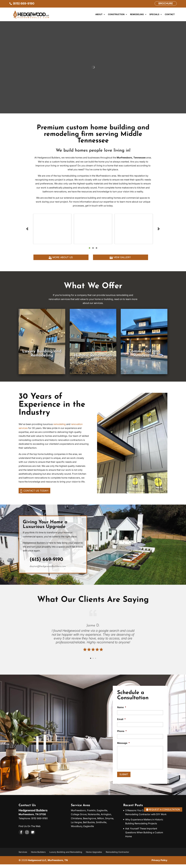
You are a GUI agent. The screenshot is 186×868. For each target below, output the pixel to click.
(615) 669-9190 (46, 563)
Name (122, 711)
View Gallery (122, 259)
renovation (77, 427)
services (23, 431)
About (99, 14)
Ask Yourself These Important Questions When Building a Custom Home (144, 836)
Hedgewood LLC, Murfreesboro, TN (48, 864)
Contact (170, 14)
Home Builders (38, 856)
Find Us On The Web (30, 830)
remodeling (60, 427)
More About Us (63, 259)
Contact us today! (39, 494)
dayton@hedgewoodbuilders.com (48, 570)
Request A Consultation (158, 809)
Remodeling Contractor (117, 856)
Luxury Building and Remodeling (66, 856)
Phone (122, 735)
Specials (154, 14)
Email (121, 723)
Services (23, 856)
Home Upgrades (94, 856)
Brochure (166, 3)
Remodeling (137, 14)
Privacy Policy (159, 864)
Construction (116, 14)
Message (123, 747)
